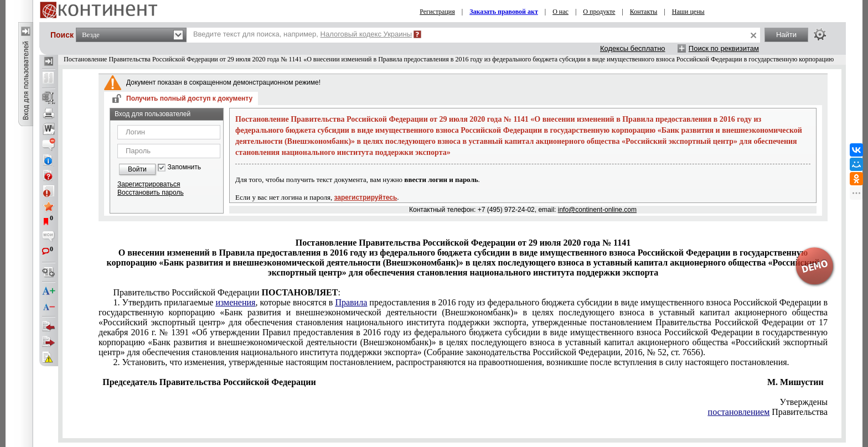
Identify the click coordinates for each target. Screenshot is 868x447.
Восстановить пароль (151, 193)
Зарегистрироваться (149, 184)
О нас (560, 12)
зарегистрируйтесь (366, 197)
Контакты (644, 12)
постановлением (739, 412)
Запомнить (184, 167)
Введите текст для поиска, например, (303, 34)
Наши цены (688, 12)
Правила (351, 302)
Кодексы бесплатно (633, 48)
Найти (786, 35)
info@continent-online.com (597, 210)
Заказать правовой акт (504, 12)
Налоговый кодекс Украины (366, 34)
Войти (137, 169)
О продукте (599, 12)
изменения (235, 302)
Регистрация (437, 12)
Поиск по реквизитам (724, 48)
